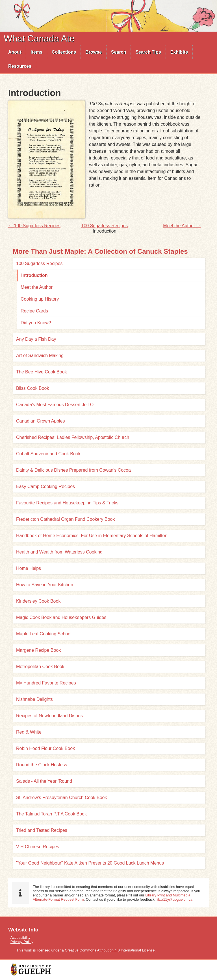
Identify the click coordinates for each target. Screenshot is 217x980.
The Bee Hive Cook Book (42, 372)
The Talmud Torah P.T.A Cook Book (51, 814)
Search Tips (148, 52)
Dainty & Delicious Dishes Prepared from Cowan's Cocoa (73, 470)
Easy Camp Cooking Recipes (45, 486)
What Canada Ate (39, 38)
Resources (20, 66)
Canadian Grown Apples (41, 421)
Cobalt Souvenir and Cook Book (48, 454)
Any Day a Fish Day (36, 339)
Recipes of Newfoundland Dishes (49, 716)
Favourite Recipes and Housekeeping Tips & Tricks (67, 503)
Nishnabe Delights (34, 699)
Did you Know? (36, 323)
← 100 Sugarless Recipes (34, 226)
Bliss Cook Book (33, 388)
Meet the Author (37, 287)
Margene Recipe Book (38, 650)
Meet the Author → (182, 226)
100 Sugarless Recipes (105, 226)
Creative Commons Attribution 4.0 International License (110, 950)
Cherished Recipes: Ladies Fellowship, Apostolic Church (73, 437)
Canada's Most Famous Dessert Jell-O (55, 405)
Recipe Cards (34, 311)
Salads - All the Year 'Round (44, 781)
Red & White (29, 732)
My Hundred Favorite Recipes (46, 683)
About (15, 52)
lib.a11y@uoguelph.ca (174, 899)
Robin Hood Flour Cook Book (45, 748)
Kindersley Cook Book (38, 601)
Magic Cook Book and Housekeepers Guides (61, 617)
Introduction (34, 275)
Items (36, 52)
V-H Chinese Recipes (38, 847)
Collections (64, 52)
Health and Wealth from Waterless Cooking (59, 552)
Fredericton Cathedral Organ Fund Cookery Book (66, 519)
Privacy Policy (22, 942)
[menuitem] (15, 52)
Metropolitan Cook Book (40, 667)
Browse (94, 52)
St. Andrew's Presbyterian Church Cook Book (61, 798)
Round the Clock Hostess (42, 765)
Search (119, 52)
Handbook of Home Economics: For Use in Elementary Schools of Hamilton (92, 536)
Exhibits (179, 52)
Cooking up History (40, 299)
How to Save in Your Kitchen (45, 585)
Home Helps (29, 568)
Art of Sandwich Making (40, 356)
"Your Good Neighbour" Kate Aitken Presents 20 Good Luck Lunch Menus (90, 863)
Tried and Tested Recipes (42, 830)
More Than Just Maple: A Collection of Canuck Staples (100, 251)
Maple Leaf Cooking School (44, 634)
